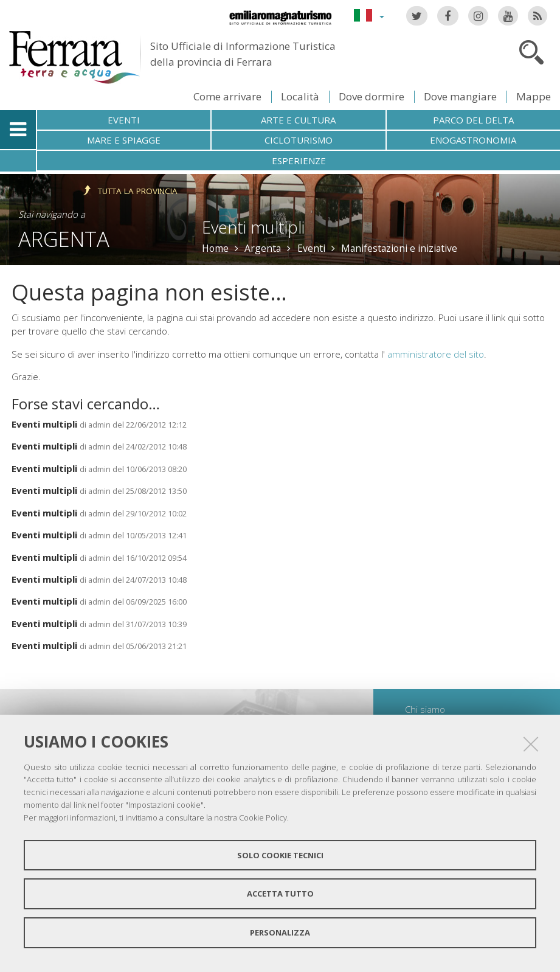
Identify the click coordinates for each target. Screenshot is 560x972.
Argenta (64, 239)
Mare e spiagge (124, 140)
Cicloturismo (299, 140)
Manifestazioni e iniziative (399, 248)
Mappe (534, 96)
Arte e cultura (298, 120)
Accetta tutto (280, 894)
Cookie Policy (263, 818)
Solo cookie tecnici (280, 855)
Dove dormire (372, 96)
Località (300, 96)
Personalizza (280, 932)
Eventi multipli (44, 424)
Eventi (124, 120)
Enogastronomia (473, 140)
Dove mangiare (460, 96)
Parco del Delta (473, 120)
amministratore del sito (436, 354)
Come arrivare (227, 96)
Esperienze (299, 161)
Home (215, 248)
